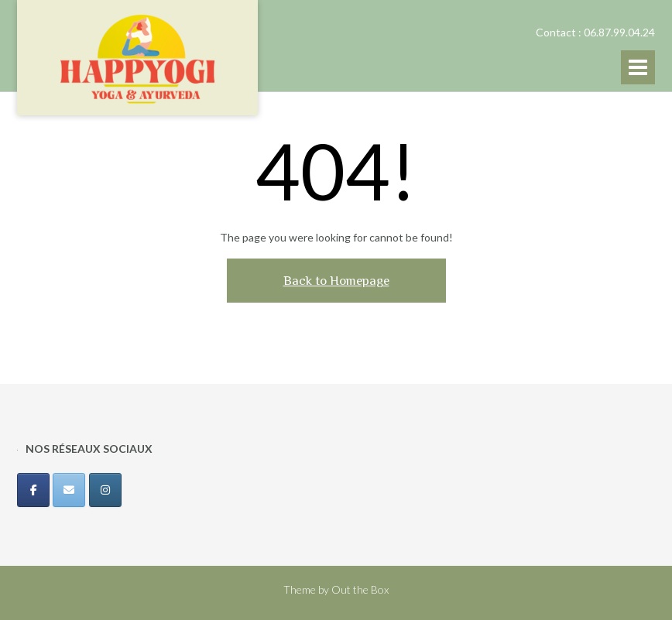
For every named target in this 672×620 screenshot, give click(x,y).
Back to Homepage (336, 281)
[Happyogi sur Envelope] (69, 490)
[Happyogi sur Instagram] (105, 490)
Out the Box (360, 589)
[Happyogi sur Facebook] (33, 490)
